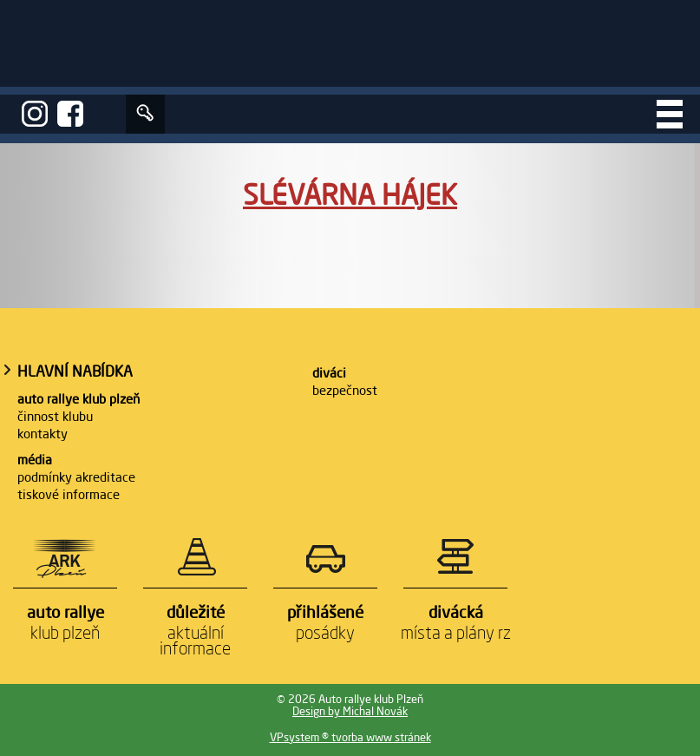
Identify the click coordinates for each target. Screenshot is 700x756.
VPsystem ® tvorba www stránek (350, 737)
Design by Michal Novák (350, 711)
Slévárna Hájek (350, 194)
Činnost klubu (55, 416)
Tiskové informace (69, 494)
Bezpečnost (345, 390)
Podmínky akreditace (76, 477)
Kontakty (43, 434)
